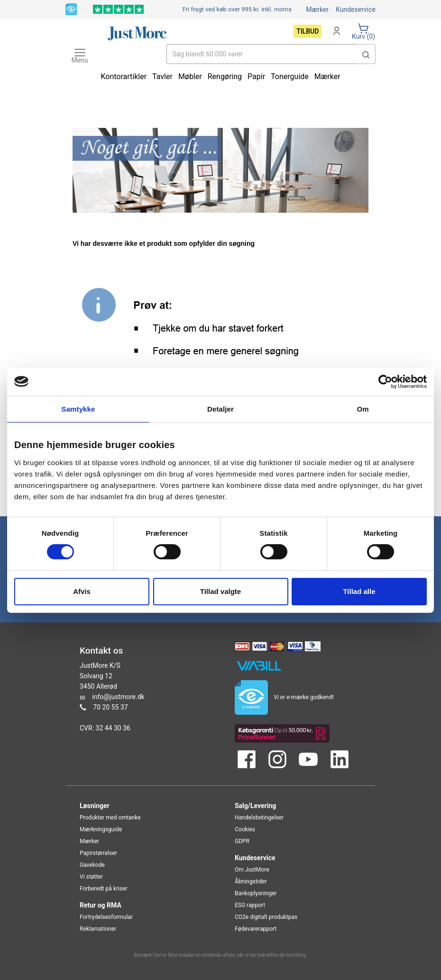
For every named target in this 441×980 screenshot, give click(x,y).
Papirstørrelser (98, 853)
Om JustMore (252, 870)
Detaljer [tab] (220, 409)
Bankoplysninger (256, 893)
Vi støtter (91, 877)
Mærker (317, 9)
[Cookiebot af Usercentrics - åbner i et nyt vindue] (385, 381)
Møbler (190, 76)
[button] (366, 54)
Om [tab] (363, 409)
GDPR (242, 841)
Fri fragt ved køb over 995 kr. (237, 9)
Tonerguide (290, 76)
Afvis (82, 591)
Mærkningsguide (101, 829)
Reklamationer (98, 929)
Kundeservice (356, 9)
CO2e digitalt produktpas (266, 917)
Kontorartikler (124, 76)
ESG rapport (250, 905)
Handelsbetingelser (259, 818)
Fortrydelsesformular (106, 917)
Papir (256, 76)
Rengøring (225, 76)
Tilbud (308, 31)
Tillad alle (359, 591)
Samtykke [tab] (78, 409)
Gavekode (92, 865)
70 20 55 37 (110, 707)
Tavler (162, 76)
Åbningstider (251, 881)
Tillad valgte (220, 591)
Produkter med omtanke (110, 818)
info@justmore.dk (118, 697)
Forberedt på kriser (103, 889)
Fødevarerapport (256, 929)
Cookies (245, 829)
